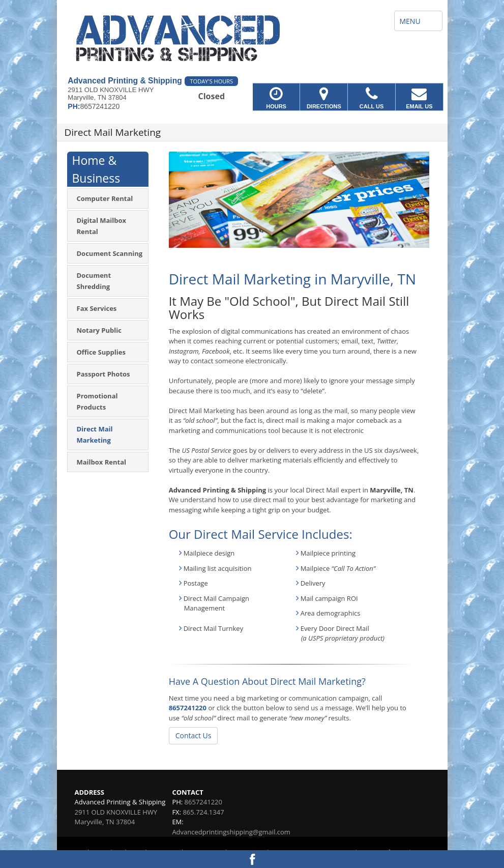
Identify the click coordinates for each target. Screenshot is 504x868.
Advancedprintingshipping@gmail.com (231, 832)
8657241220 (188, 708)
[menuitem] (108, 198)
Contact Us (194, 735)
